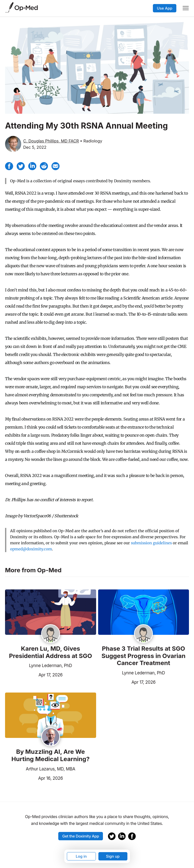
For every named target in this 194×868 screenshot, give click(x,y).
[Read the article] (51, 612)
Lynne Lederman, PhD (51, 666)
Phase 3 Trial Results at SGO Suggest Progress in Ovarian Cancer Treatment (143, 656)
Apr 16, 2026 (34, 778)
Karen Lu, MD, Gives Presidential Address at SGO (51, 652)
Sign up (113, 856)
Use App (165, 8)
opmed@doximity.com (31, 549)
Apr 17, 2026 (34, 674)
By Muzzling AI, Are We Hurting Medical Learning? (50, 755)
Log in (81, 856)
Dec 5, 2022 (35, 147)
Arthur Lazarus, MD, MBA (50, 769)
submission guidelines (151, 543)
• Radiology (91, 141)
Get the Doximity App (81, 836)
